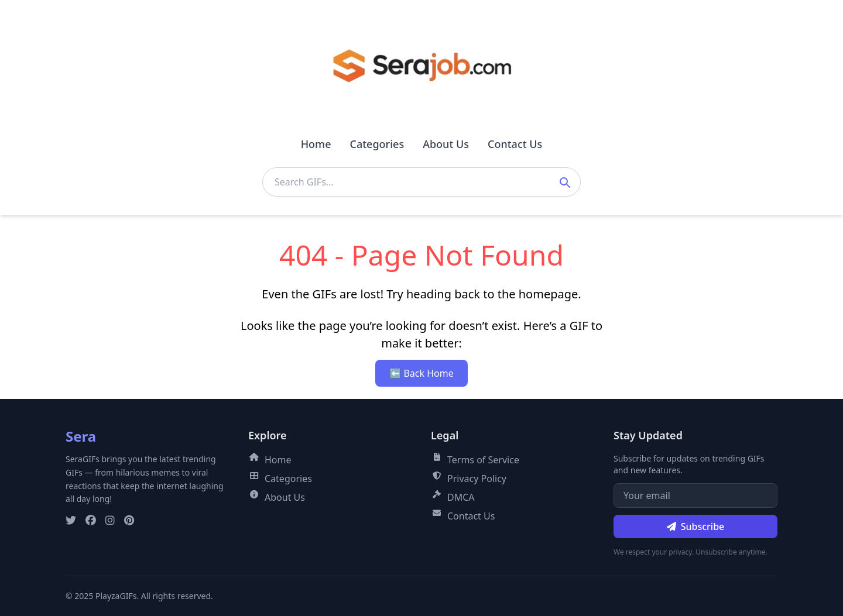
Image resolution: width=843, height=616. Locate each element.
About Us (446, 144)
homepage (549, 294)
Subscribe (696, 526)
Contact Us (515, 144)
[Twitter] (71, 521)
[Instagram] (110, 521)
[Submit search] (564, 182)
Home (316, 144)
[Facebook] (91, 521)
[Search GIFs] (421, 182)
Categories (377, 144)
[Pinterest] (129, 521)
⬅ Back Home (421, 373)
